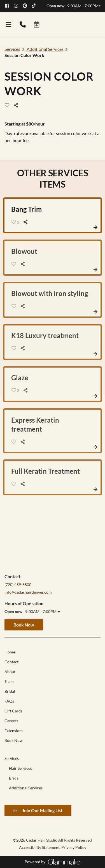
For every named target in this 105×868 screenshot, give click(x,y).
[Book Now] (14, 740)
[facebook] (9, 6)
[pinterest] (27, 6)
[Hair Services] (20, 768)
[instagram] (18, 6)
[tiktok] (36, 6)
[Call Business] (23, 24)
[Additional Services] (26, 788)
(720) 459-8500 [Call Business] (18, 585)
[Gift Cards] (13, 711)
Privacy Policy (74, 847)
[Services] (12, 758)
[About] (10, 672)
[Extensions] (14, 731)
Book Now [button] (24, 625)
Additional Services (45, 49)
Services (12, 49)
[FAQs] (9, 701)
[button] (37, 24)
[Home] (10, 652)
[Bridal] (10, 691)
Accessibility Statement (39, 847)
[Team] (9, 681)
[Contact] (11, 662)
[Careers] (11, 721)
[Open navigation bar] (9, 24)
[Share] (17, 105)
